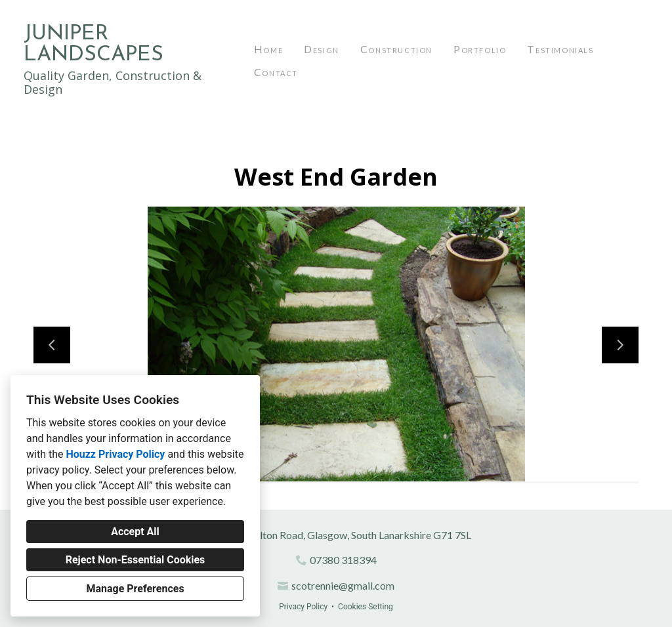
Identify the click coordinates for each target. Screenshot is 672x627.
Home (268, 49)
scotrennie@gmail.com (343, 585)
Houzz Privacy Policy (115, 454)
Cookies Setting (366, 607)
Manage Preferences (135, 589)
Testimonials (560, 49)
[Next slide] (620, 345)
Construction (396, 49)
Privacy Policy (303, 607)
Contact (276, 72)
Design (322, 49)
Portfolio (480, 49)
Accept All (135, 532)
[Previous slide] (52, 345)
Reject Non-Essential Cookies (136, 560)
